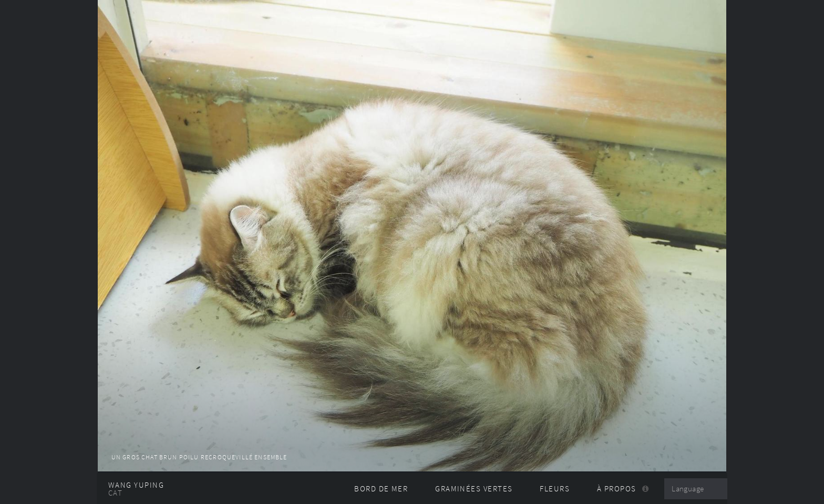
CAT (115, 493)
